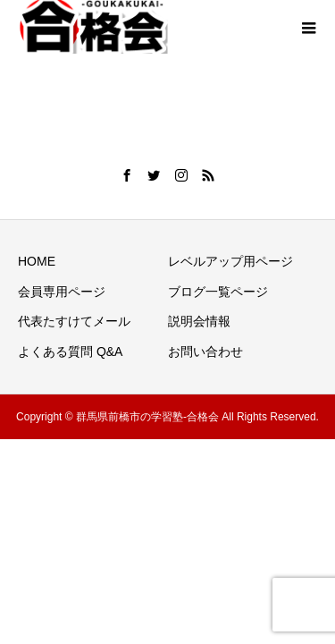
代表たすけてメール (74, 321)
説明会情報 (199, 321)
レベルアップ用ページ (230, 261)
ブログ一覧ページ (218, 292)
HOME (37, 261)
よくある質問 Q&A (70, 352)
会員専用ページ (62, 292)
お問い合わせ (205, 352)
